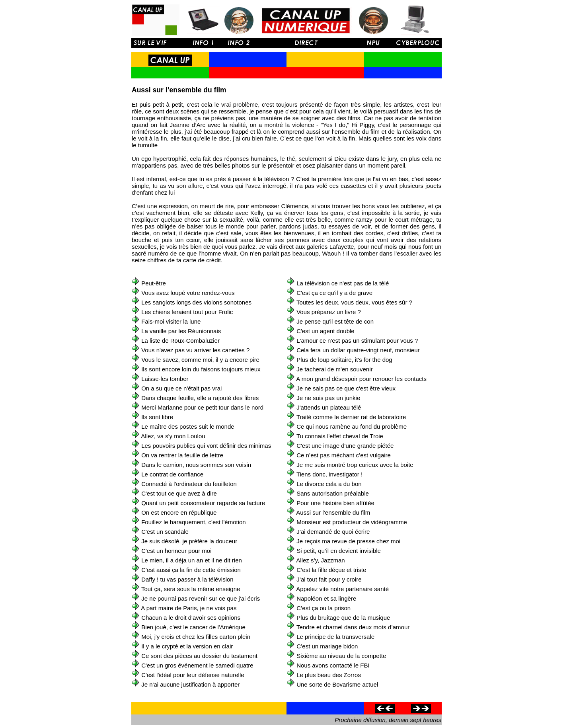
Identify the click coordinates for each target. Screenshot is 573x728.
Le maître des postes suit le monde (188, 426)
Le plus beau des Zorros (329, 675)
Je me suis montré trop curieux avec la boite (355, 465)
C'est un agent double (325, 331)
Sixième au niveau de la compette (341, 656)
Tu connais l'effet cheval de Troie (340, 436)
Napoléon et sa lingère (326, 598)
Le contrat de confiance (172, 474)
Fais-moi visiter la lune (171, 321)
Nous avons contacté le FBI (333, 665)
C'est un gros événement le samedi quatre (197, 665)
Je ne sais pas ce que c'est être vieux (346, 388)
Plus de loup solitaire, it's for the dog (344, 360)
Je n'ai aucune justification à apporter (190, 684)
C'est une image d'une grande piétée (345, 446)
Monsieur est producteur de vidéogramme (352, 522)
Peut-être (154, 283)
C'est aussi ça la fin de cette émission (191, 570)
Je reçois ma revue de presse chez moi (348, 541)
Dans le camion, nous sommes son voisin (196, 465)
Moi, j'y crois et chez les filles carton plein (196, 637)
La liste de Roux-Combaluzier (180, 341)
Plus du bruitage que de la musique (343, 618)
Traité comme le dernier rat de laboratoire (351, 417)
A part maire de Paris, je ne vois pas (189, 608)
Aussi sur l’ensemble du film (333, 512)
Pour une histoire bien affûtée (335, 503)
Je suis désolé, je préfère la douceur (189, 541)
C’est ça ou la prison (324, 608)
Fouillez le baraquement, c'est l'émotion (194, 522)
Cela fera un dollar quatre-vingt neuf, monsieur (358, 350)
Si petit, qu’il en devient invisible (339, 551)
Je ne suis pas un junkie (328, 398)
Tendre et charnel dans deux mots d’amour (353, 627)
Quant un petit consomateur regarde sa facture (203, 503)
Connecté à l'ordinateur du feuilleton (189, 484)
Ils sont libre (157, 417)
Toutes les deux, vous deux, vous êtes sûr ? (354, 302)
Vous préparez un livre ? (329, 312)
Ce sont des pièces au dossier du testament (199, 656)
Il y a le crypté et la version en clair (187, 646)
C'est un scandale (165, 532)
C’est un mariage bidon (327, 646)
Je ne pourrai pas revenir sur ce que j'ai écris (201, 598)
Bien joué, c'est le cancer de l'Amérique (193, 627)
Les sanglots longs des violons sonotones (196, 302)
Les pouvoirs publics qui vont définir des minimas (206, 446)
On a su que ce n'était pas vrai (181, 388)
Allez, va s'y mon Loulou (173, 436)
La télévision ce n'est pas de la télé (343, 283)
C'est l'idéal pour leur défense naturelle (193, 675)
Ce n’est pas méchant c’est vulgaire (344, 455)
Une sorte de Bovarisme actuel (337, 684)
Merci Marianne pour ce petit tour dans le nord (202, 407)
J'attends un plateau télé (329, 407)
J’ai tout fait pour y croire (329, 579)
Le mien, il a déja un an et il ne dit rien (192, 560)
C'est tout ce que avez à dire (179, 493)
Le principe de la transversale (335, 637)
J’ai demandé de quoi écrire (333, 532)
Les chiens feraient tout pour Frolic (187, 312)
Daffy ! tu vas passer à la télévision (187, 579)
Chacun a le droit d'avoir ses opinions (191, 618)
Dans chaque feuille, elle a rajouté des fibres (200, 398)
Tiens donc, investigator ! (329, 474)
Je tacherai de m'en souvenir (334, 369)
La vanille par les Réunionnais (181, 331)
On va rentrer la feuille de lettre (182, 455)
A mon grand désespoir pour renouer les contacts (361, 379)
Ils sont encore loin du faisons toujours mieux (201, 369)
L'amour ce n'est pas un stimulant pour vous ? (357, 341)
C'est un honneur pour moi (176, 551)
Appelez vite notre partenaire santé (342, 589)
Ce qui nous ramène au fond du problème (352, 426)
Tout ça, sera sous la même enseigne (191, 589)
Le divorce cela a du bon (329, 484)
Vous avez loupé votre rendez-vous (188, 293)
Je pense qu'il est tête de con (335, 321)
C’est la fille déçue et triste (331, 570)
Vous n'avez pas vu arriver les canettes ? (195, 350)
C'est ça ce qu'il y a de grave (334, 293)
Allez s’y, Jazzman (320, 560)
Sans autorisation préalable (333, 493)
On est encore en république (179, 512)
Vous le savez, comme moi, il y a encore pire (200, 360)
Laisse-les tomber (165, 379)
